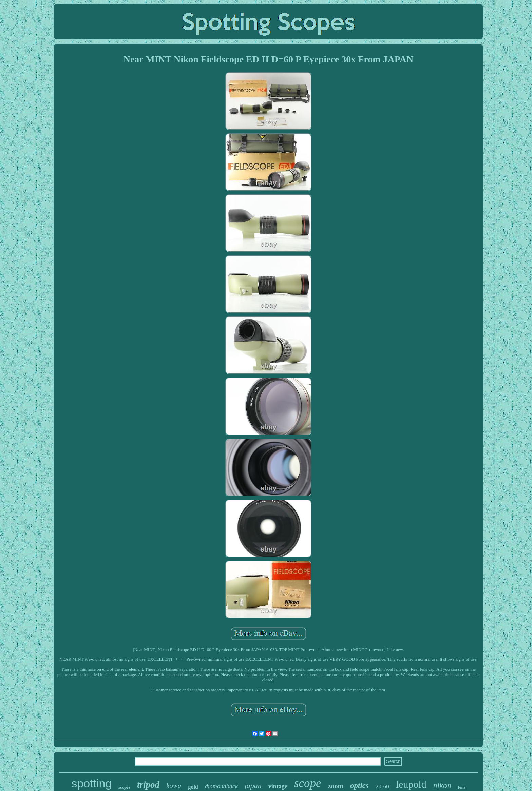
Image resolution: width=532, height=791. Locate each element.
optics (359, 785)
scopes (124, 787)
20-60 (382, 786)
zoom (336, 786)
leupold (411, 784)
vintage (278, 786)
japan (253, 785)
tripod (148, 785)
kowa (174, 786)
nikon (442, 785)
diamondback (221, 786)
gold (193, 787)
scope (308, 783)
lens (462, 787)
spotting (91, 783)
